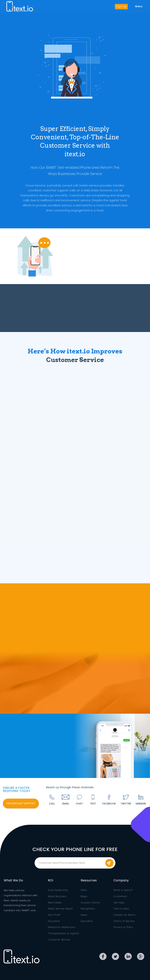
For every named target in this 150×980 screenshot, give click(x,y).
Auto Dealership (58, 890)
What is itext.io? (123, 890)
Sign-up (121, 6)
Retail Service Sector (60, 909)
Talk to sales (121, 909)
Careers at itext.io (124, 915)
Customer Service (59, 940)
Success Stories (90, 903)
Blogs (84, 896)
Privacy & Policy (123, 927)
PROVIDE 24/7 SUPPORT (21, 803)
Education (54, 921)
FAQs (84, 890)
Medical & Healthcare (61, 927)
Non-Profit (54, 915)
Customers (120, 896)
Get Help (119, 903)
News (84, 915)
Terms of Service (124, 921)
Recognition (88, 909)
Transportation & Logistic (63, 933)
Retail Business (57, 896)
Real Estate (55, 903)
